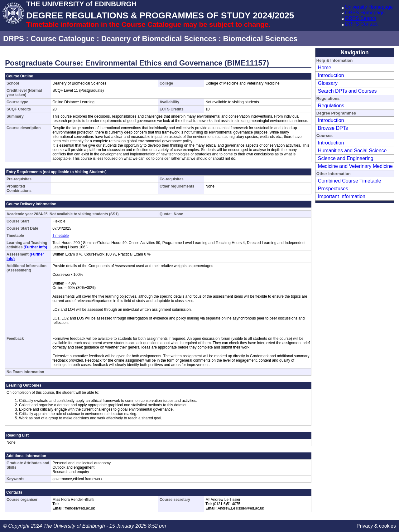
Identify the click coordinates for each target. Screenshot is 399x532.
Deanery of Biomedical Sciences (159, 39)
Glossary (328, 83)
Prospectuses (333, 189)
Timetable (60, 236)
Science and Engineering (346, 158)
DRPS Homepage (365, 13)
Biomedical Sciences (260, 39)
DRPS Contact (361, 24)
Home (325, 68)
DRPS (14, 39)
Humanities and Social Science (352, 151)
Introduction (331, 75)
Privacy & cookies (376, 526)
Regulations (331, 106)
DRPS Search (361, 18)
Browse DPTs (333, 128)
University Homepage (369, 7)
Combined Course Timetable (350, 181)
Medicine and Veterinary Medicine (355, 166)
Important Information (342, 196)
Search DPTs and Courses (347, 91)
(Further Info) (35, 247)
